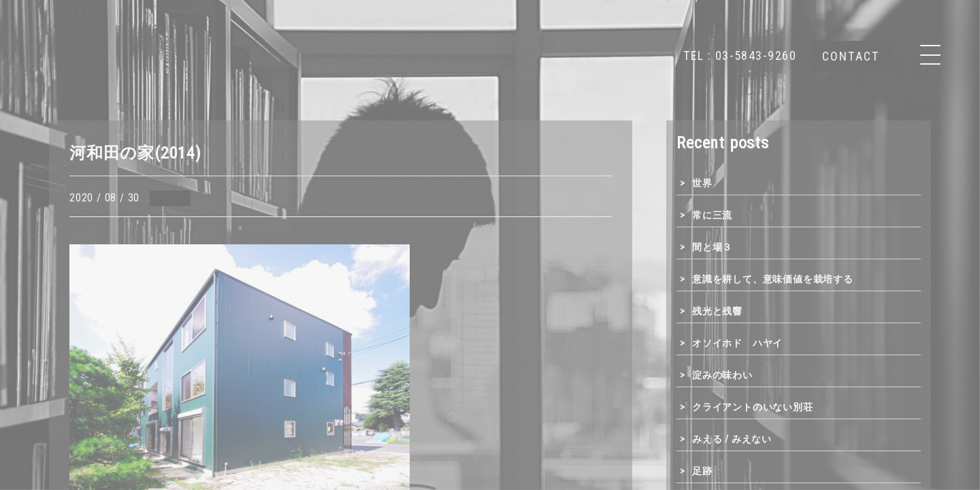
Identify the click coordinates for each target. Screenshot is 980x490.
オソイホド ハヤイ (737, 343)
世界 (702, 183)
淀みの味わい (722, 375)
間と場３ (712, 247)
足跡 (702, 471)
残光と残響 (717, 311)
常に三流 (712, 215)
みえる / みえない (732, 439)
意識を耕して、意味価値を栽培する (773, 279)
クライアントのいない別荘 (753, 407)
